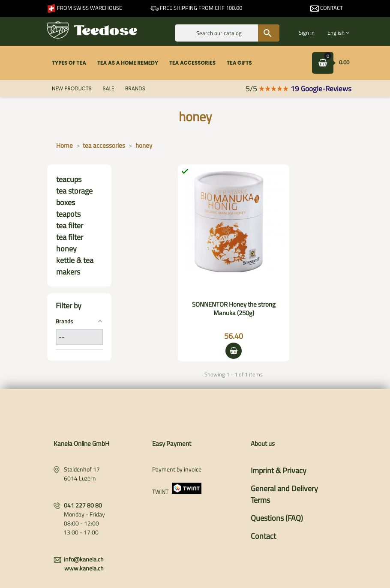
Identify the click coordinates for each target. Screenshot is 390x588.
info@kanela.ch (84, 559)
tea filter (70, 225)
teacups (69, 179)
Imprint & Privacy (279, 470)
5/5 (267, 88)
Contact (327, 8)
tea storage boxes (74, 197)
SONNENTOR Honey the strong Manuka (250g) (234, 309)
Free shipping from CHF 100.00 (196, 8)
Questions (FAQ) (277, 518)
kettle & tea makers (75, 266)
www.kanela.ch (84, 568)
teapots (68, 214)
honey (66, 249)
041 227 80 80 (83, 505)
